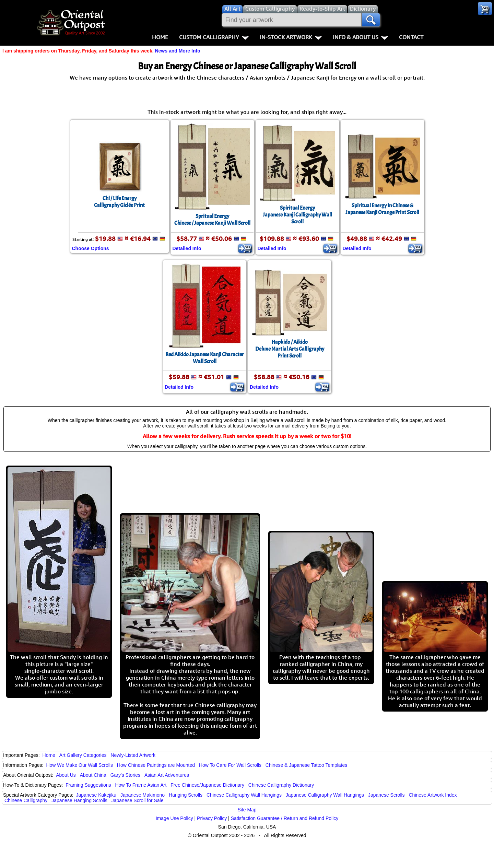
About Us (66, 775)
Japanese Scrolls (386, 795)
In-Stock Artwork (291, 37)
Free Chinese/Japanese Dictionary (207, 785)
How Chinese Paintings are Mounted (156, 765)
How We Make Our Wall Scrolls (79, 765)
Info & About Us (360, 37)
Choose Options (91, 248)
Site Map (247, 810)
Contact (411, 37)
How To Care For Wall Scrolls (230, 765)
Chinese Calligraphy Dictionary (281, 785)
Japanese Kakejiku (96, 795)
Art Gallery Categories (83, 755)
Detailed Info (187, 248)
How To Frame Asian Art (141, 785)
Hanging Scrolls (186, 795)
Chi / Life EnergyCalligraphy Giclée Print (119, 202)
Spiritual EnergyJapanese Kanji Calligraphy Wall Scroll (297, 215)
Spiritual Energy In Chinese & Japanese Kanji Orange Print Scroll (382, 209)
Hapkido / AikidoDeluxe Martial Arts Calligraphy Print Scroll (290, 349)
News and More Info (177, 51)
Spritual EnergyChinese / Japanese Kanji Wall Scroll (212, 220)
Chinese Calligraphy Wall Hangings (244, 795)
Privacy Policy (212, 818)
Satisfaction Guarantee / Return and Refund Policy (285, 818)
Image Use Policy (174, 818)
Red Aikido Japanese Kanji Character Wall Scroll (205, 358)
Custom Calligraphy (214, 37)
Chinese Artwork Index (433, 795)
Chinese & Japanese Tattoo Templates (306, 765)
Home (160, 37)
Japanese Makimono (143, 795)
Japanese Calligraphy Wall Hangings (325, 795)
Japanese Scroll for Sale (138, 800)
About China (93, 775)
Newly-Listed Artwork (133, 755)
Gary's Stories (125, 775)
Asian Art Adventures (167, 775)
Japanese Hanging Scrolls (79, 800)
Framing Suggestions (88, 785)
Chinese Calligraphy (26, 800)
